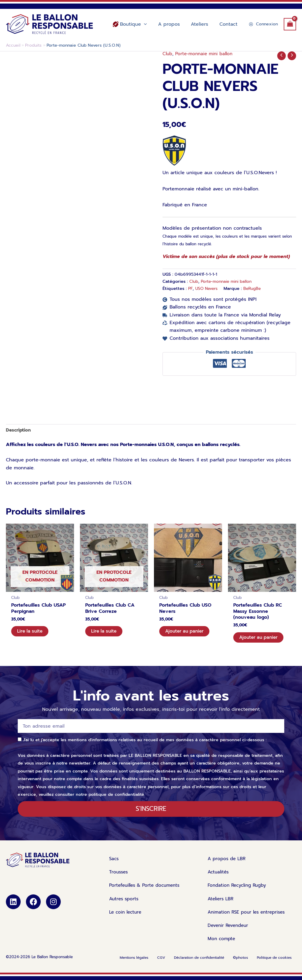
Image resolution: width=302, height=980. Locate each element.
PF (191, 288)
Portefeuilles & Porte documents (150, 890)
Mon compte (222, 944)
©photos (241, 963)
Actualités (219, 876)
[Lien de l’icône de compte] (263, 24)
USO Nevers (208, 288)
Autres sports (125, 903)
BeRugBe (255, 288)
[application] (150, 24)
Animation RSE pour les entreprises (249, 917)
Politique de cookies (274, 963)
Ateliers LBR (221, 903)
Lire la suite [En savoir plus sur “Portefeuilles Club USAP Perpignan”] (31, 633)
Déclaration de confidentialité (199, 963)
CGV (161, 963)
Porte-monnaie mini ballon (206, 54)
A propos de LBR (228, 863)
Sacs (118, 863)
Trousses (122, 876)
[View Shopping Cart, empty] (290, 24)
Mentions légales (134, 963)
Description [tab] (19, 430)
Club (168, 54)
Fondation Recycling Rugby (239, 890)
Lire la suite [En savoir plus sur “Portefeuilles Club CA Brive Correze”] (105, 633)
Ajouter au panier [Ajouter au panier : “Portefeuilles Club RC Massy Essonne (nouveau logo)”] (260, 640)
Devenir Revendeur (229, 930)
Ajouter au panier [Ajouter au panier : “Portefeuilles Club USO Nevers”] (186, 633)
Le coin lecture (127, 917)
